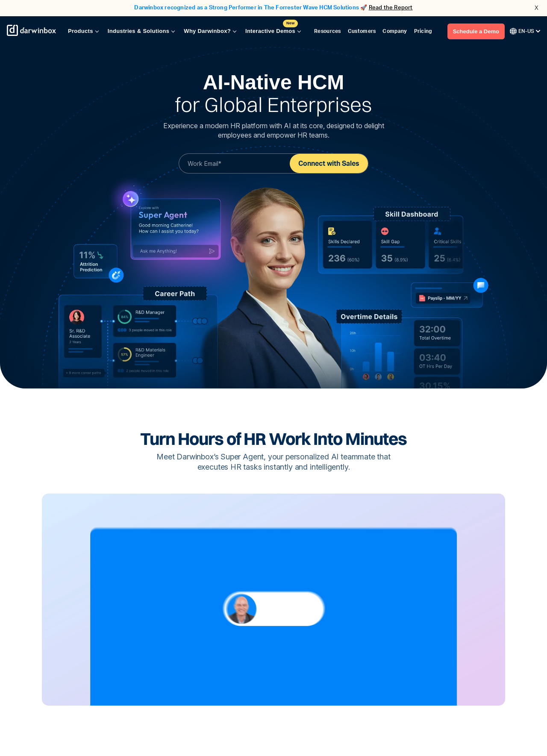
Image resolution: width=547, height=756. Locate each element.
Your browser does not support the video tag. (273, 600)
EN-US (525, 31)
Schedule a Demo (476, 31)
